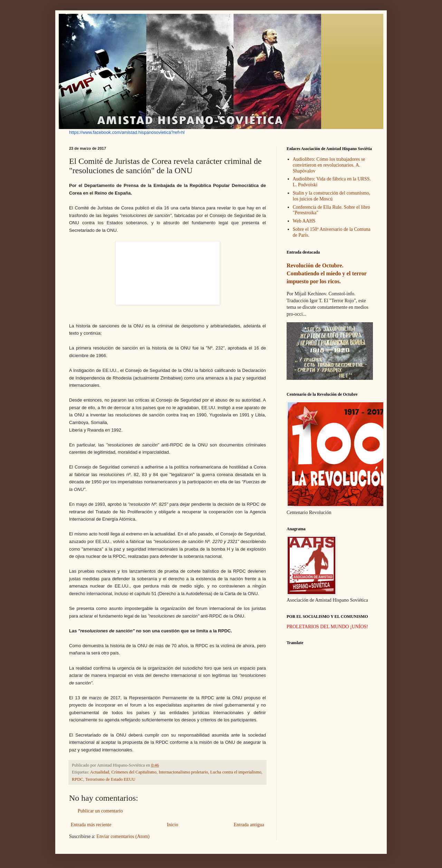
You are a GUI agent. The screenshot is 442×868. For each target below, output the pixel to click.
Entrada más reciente (91, 825)
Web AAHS (304, 221)
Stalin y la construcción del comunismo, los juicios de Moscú (332, 196)
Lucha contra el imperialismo (236, 772)
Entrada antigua (249, 825)
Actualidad (100, 772)
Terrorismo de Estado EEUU (110, 779)
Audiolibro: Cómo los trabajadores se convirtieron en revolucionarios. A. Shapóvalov (329, 165)
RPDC (78, 779)
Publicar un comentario (100, 811)
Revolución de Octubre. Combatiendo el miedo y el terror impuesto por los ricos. (327, 273)
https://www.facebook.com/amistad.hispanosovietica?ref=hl (127, 132)
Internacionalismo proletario (184, 772)
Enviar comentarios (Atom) (123, 836)
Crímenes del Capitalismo (134, 772)
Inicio (172, 825)
